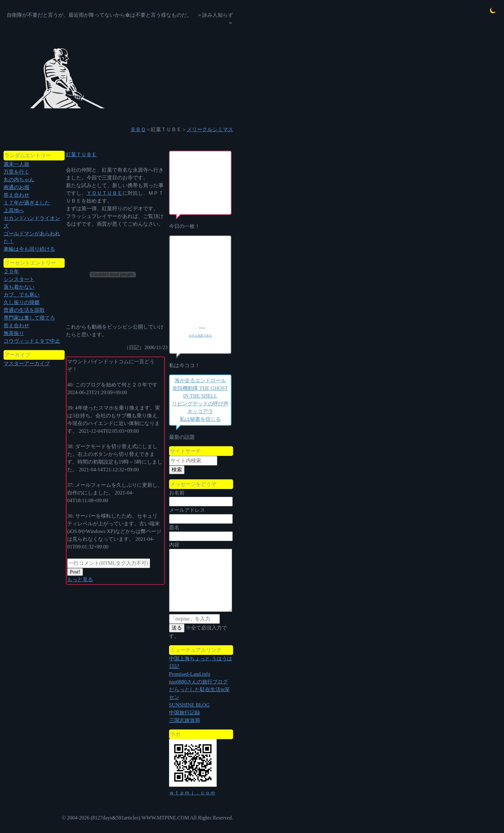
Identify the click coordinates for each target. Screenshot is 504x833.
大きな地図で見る (200, 336)
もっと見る (80, 579)
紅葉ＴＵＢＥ (81, 154)
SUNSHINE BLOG (189, 705)
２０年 (11, 272)
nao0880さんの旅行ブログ (198, 682)
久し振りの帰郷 (22, 302)
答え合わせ (16, 195)
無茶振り (14, 333)
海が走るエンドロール (200, 380)
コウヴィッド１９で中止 (32, 341)
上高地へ (14, 210)
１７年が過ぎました (27, 203)
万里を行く (16, 172)
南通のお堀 (16, 187)
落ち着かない (19, 287)
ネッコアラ (200, 411)
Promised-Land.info (190, 674)
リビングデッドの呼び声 (200, 404)
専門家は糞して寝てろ (29, 318)
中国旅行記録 (184, 713)
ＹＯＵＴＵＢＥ (104, 193)
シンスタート (19, 279)
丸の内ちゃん (19, 180)
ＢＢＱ (138, 129)
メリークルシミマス (210, 129)
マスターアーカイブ (27, 363)
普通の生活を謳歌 (24, 310)
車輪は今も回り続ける (29, 249)
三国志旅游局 (184, 720)
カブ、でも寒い (22, 295)
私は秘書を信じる (200, 419)
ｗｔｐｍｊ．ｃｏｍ (192, 793)
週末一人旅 (16, 164)
